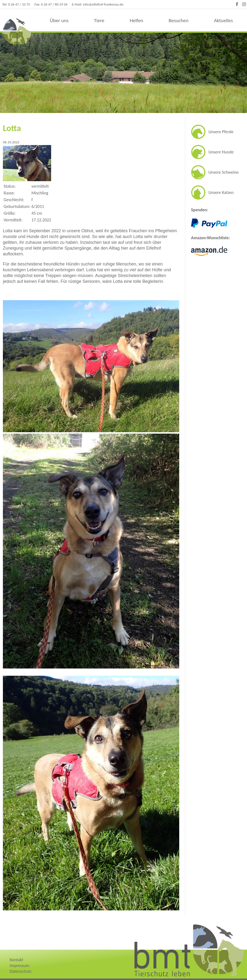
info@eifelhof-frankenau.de (103, 4)
